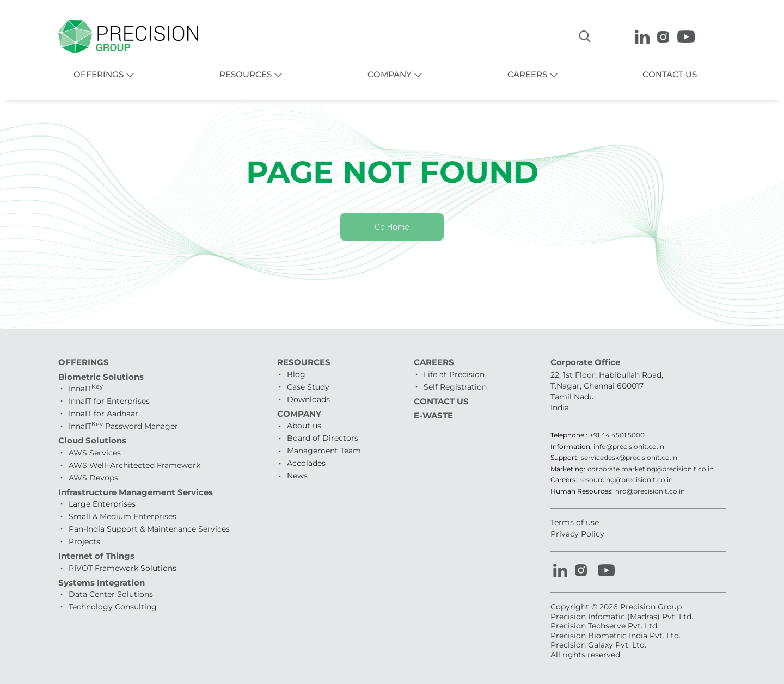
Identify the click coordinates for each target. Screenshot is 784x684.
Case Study (308, 387)
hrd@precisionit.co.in (650, 491)
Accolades (306, 464)
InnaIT (86, 389)
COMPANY (390, 75)
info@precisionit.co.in (629, 447)
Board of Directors (323, 439)
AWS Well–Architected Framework (134, 465)
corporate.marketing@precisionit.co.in (651, 469)
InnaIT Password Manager (123, 427)
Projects (84, 542)
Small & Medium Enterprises (122, 517)
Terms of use (575, 523)
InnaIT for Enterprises (109, 402)
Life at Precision (454, 374)
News (297, 476)
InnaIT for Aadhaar (103, 414)
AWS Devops (93, 478)
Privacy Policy (577, 534)
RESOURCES (246, 75)
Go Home (392, 227)
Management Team (324, 451)
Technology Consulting (113, 607)
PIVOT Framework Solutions (122, 568)
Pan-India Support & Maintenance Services (149, 529)
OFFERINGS (99, 75)
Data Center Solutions (111, 595)
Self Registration (455, 387)
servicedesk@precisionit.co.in (629, 458)
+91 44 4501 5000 (617, 436)
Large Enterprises (102, 504)
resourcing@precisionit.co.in (626, 480)
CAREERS (527, 75)
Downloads (308, 399)
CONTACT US (670, 75)
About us (304, 426)
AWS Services (95, 453)
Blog (296, 374)
